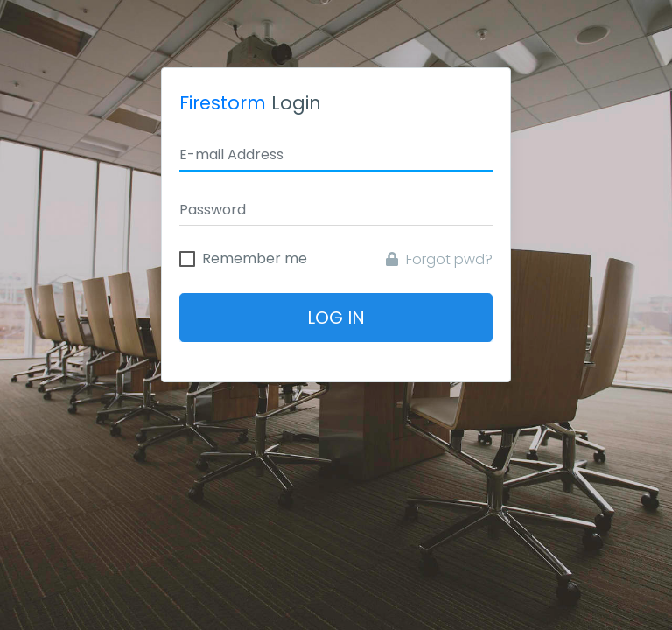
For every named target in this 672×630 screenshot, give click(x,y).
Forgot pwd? (439, 259)
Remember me (255, 259)
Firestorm (223, 103)
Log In (336, 318)
